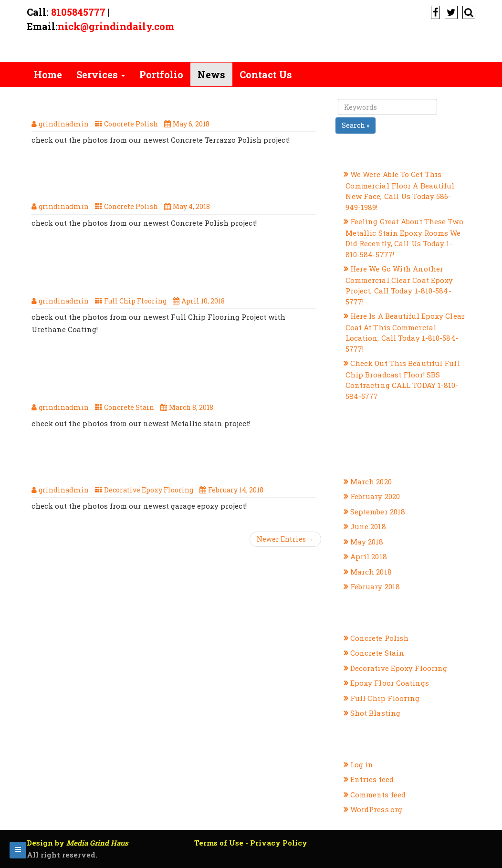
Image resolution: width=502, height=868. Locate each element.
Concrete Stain (129, 407)
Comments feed (378, 795)
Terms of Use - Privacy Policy (251, 843)
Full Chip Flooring (135, 301)
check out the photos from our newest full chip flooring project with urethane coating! (165, 269)
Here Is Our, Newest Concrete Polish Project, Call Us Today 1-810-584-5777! (152, 181)
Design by (78, 843)
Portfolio (161, 74)
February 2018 (375, 586)
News (211, 74)
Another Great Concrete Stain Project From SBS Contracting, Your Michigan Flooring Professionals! (160, 376)
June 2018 (368, 526)
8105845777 (78, 12)
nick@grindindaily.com (116, 26)
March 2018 (371, 572)
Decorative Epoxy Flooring (149, 490)
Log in (362, 764)
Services (101, 74)
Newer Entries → (285, 539)
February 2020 (375, 496)
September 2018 (378, 512)
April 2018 (369, 556)
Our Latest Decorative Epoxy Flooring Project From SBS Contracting (158, 464)
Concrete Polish (131, 124)
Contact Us (266, 74)
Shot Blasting (375, 713)
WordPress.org (376, 809)
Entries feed (372, 779)
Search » (356, 125)
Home (48, 74)
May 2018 (367, 542)
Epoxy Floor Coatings (390, 683)
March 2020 (371, 481)
